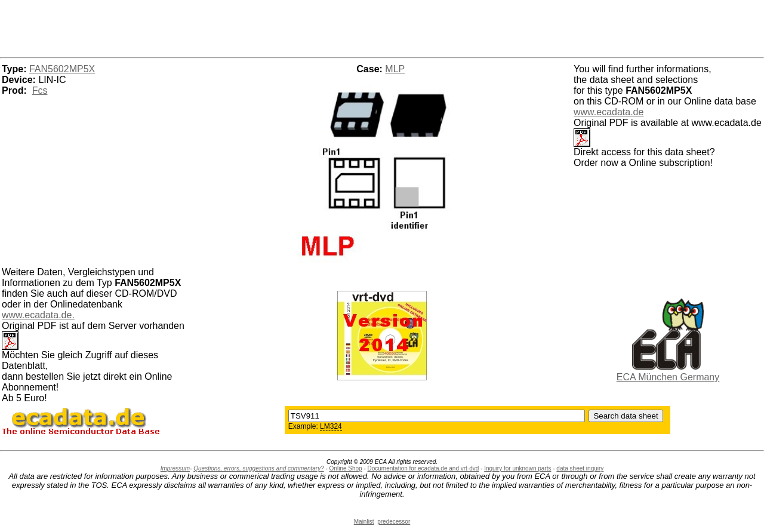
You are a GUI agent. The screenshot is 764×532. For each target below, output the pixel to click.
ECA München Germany (668, 377)
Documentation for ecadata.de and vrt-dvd (423, 468)
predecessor (394, 522)
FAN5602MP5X (62, 69)
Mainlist (364, 522)
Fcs (40, 90)
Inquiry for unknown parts (517, 468)
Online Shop (346, 468)
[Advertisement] (382, 27)
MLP (395, 69)
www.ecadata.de (609, 112)
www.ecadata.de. (38, 315)
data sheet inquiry (580, 468)
